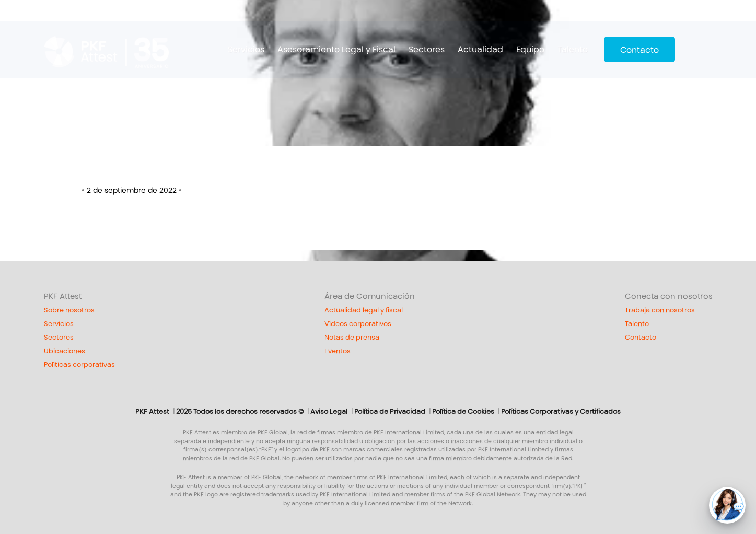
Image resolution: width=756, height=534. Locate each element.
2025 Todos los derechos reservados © (240, 412)
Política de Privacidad (390, 412)
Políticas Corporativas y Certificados (561, 412)
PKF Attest (63, 296)
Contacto (639, 50)
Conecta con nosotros (669, 296)
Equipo (530, 49)
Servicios (246, 49)
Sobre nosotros (69, 310)
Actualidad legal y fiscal (364, 310)
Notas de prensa (352, 338)
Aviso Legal (329, 412)
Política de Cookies (463, 412)
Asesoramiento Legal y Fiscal (336, 49)
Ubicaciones (65, 351)
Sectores (427, 49)
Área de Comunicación (370, 296)
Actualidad (480, 49)
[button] (727, 505)
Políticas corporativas (79, 365)
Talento (573, 49)
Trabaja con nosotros (660, 310)
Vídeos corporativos (358, 324)
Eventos (338, 351)
